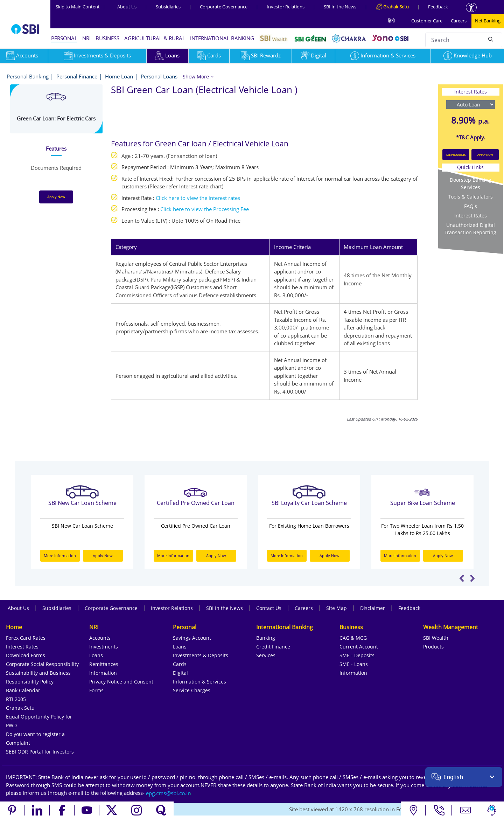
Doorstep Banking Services (471, 183)
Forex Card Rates (26, 638)
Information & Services (383, 55)
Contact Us (269, 608)
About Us (127, 7)
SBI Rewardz (261, 55)
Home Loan (119, 76)
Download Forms (26, 655)
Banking (266, 638)
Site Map (337, 608)
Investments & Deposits (97, 55)
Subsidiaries (168, 7)
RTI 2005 (16, 699)
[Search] (491, 39)
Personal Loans (159, 76)
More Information (60, 556)
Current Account (359, 647)
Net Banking (488, 21)
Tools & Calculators (471, 197)
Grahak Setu (20, 708)
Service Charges (192, 690)
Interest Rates (471, 216)
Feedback (438, 7)
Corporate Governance (224, 7)
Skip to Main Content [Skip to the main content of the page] (80, 7)
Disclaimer (373, 608)
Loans (167, 55)
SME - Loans (354, 664)
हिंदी (391, 21)
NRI (86, 38)
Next (472, 578)
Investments (104, 647)
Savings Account (192, 638)
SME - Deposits (357, 655)
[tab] (56, 149)
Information (103, 673)
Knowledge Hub (468, 55)
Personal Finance (77, 76)
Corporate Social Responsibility (42, 664)
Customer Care (427, 21)
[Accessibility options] (471, 7)
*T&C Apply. (471, 137)
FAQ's (471, 206)
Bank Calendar (23, 690)
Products (433, 647)
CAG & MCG (353, 638)
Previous (462, 578)
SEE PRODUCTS (456, 155)
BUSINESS (107, 38)
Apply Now (56, 197)
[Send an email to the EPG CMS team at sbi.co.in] (169, 793)
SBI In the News (340, 7)
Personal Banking (28, 76)
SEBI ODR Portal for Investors (40, 752)
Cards (209, 55)
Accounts (100, 638)
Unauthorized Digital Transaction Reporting (470, 229)
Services (266, 655)
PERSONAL (64, 38)
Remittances (104, 664)
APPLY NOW (485, 155)
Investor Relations (286, 7)
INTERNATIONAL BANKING (222, 38)
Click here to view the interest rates (198, 198)
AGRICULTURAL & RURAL (155, 38)
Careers (459, 21)
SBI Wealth (436, 638)
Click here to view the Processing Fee (205, 209)
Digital (313, 55)
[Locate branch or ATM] (413, 810)
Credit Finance (273, 647)
